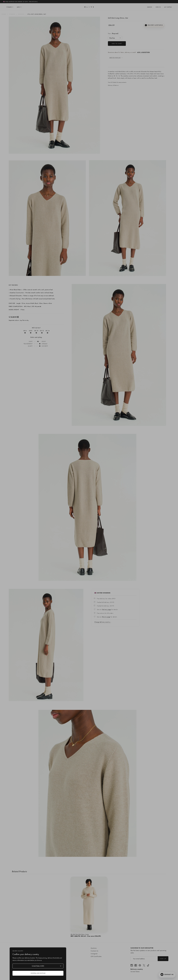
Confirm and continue (38, 973)
